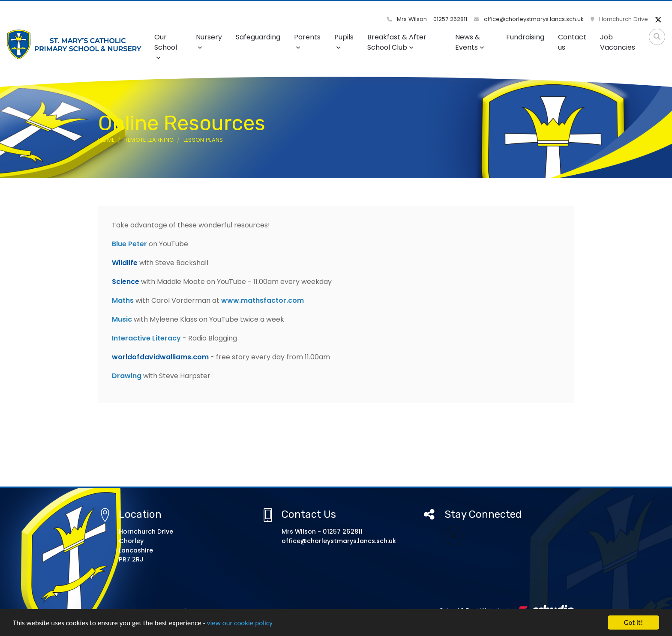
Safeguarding (258, 37)
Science (126, 282)
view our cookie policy (240, 623)
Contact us (572, 42)
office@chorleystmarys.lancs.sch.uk (529, 19)
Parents (307, 41)
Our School (166, 46)
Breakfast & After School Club (397, 42)
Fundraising (525, 37)
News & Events (470, 42)
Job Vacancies (618, 42)
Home (106, 140)
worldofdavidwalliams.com (160, 357)
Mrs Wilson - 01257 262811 (427, 19)
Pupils (344, 41)
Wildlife (125, 263)
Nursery (209, 41)
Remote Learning (149, 140)
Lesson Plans (203, 140)
